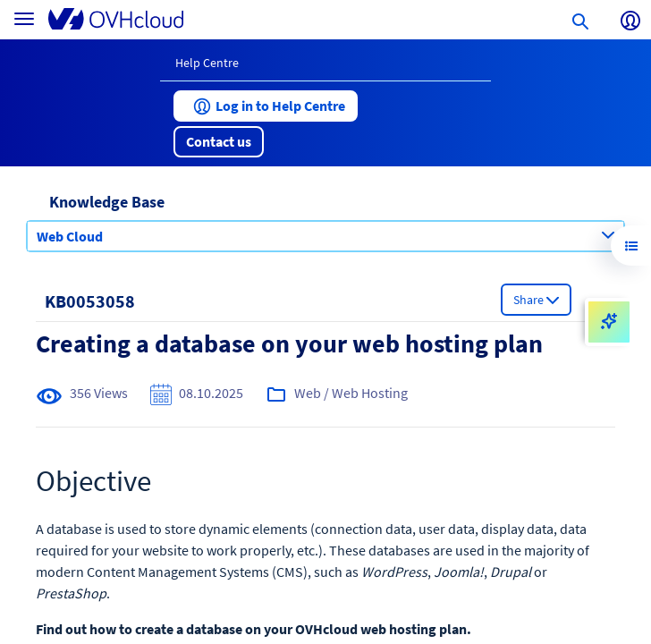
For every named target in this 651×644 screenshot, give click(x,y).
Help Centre (207, 63)
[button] (266, 106)
